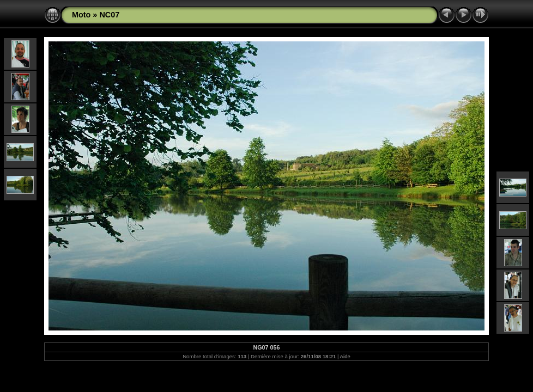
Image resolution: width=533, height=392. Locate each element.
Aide (345, 356)
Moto (81, 15)
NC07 (109, 15)
